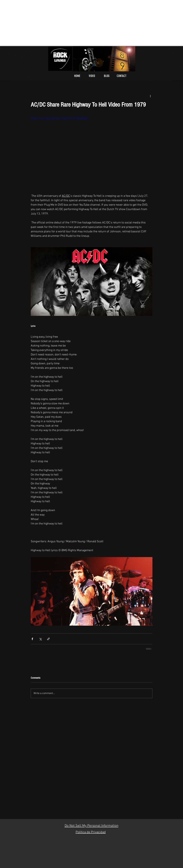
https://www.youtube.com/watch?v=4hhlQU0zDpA (60, 118)
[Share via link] (48, 639)
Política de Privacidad (91, 832)
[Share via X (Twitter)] (40, 639)
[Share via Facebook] (32, 639)
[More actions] (150, 96)
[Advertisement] (91, 23)
